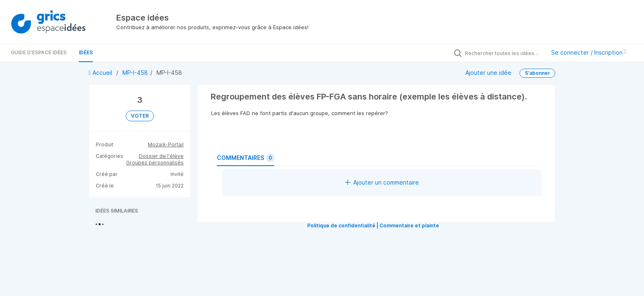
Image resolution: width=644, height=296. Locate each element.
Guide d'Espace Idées (39, 52)
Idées (86, 52)
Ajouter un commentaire (382, 182)
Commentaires (246, 158)
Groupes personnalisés (155, 163)
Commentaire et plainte (409, 225)
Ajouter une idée (488, 73)
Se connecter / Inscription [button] (589, 52)
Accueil (101, 73)
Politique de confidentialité (341, 225)
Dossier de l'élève (161, 156)
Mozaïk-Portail (166, 145)
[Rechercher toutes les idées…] (503, 53)
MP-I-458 (135, 73)
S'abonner (537, 73)
